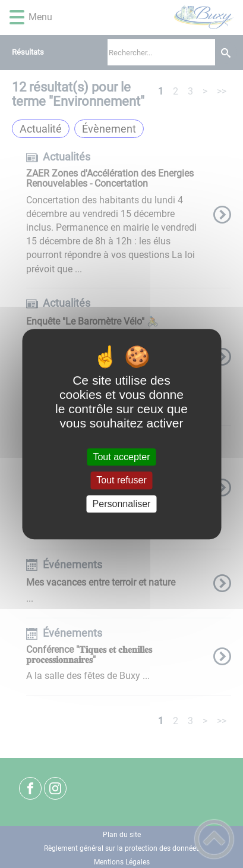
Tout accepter (121, 457)
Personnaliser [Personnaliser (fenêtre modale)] (122, 504)
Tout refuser (121, 481)
